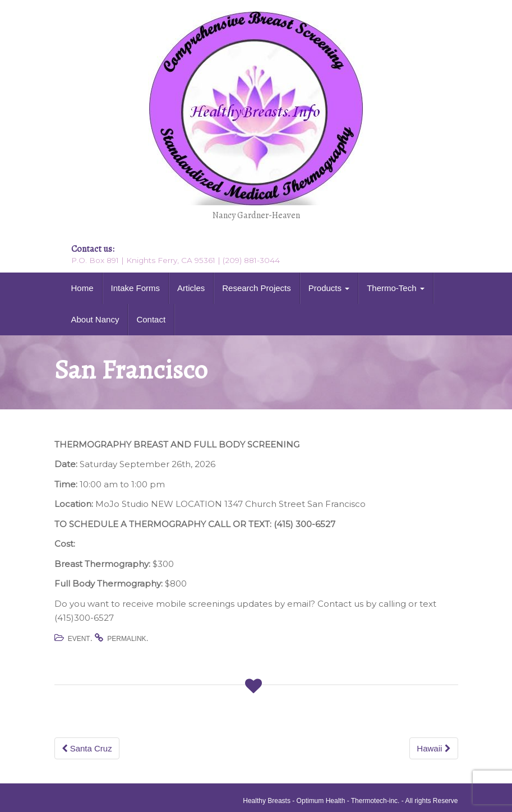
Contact (151, 319)
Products (329, 288)
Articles (191, 288)
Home (82, 288)
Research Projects (257, 288)
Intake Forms (136, 288)
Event (79, 639)
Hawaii (433, 748)
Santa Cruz (87, 748)
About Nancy (95, 319)
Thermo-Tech (396, 288)
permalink (126, 639)
